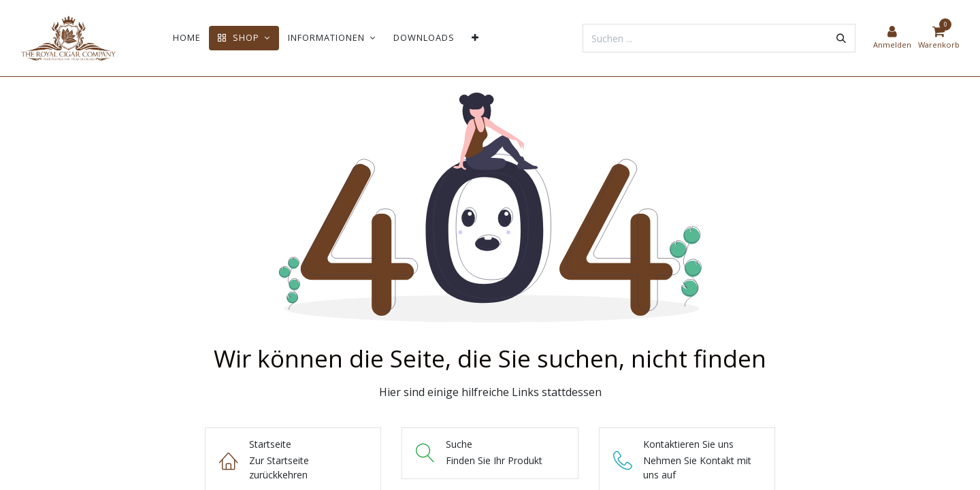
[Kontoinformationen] (892, 38)
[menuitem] (187, 38)
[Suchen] (841, 38)
